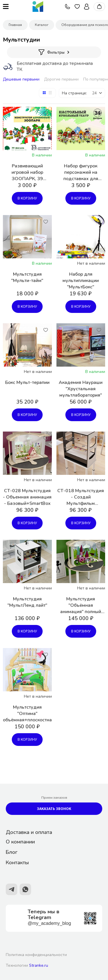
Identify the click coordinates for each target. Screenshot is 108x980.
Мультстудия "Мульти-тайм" (27, 277)
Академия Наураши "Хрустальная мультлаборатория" (81, 389)
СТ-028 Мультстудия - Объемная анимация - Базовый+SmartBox (27, 497)
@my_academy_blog (49, 923)
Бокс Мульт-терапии (27, 382)
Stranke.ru (39, 965)
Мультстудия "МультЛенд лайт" (27, 602)
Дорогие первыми (61, 79)
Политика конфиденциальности (36, 955)
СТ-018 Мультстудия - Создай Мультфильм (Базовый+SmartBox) (81, 497)
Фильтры (54, 52)
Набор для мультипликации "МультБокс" (81, 281)
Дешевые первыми (21, 79)
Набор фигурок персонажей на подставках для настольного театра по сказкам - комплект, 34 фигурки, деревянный (81, 172)
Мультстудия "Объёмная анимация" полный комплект (81, 605)
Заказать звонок (54, 809)
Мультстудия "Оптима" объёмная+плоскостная (27, 714)
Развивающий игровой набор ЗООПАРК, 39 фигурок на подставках (27, 172)
